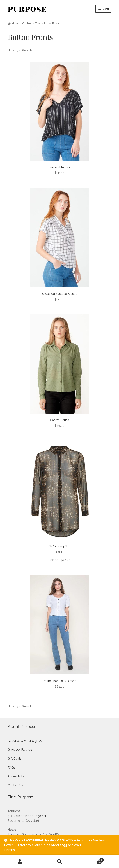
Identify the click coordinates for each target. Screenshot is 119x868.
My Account (20, 862)
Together (40, 816)
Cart (92, 859)
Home (16, 24)
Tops (38, 24)
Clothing (27, 24)
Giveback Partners (20, 750)
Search (60, 862)
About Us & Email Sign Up (25, 741)
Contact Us (15, 785)
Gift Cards (15, 759)
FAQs (11, 768)
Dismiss (9, 850)
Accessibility (16, 776)
